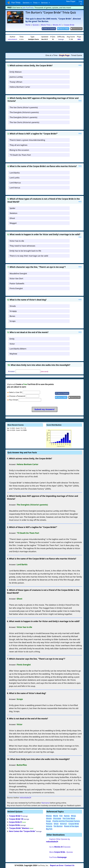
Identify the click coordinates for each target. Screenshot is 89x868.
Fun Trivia (14, 3)
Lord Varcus (15, 187)
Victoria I (64, 823)
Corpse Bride (14, 825)
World (56, 816)
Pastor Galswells (17, 283)
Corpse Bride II (15, 822)
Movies (49, 816)
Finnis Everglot (16, 288)
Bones (12, 316)
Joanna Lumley (16, 77)
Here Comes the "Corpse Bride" (22, 831)
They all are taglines (18, 145)
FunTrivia (58, 857)
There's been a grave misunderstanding (27, 140)
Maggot (13, 223)
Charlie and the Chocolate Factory (66, 821)
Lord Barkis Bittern (18, 349)
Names (67, 816)
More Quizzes (61, 852)
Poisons (49, 823)
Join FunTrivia (28, 8)
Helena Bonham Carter (20, 87)
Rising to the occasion (19, 150)
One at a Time (51, 55)
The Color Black (69, 818)
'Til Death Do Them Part (20, 155)
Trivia (36, 3)
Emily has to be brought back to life (25, 251)
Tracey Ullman (16, 82)
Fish (61, 816)
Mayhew (13, 354)
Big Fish (49, 829)
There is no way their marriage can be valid (29, 256)
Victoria (49, 826)
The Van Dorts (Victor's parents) (24, 107)
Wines (73, 816)
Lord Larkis (15, 177)
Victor (12, 344)
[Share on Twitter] (64, 29)
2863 (79, 39)
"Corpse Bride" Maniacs (19, 828)
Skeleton (13, 213)
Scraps (13, 321)
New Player (71, 1)
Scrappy (13, 311)
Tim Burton (58, 826)
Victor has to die (17, 241)
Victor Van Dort (16, 278)
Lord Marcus (15, 182)
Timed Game (77, 55)
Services (45, 3)
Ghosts (49, 818)
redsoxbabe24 (12, 39)
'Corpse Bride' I (15, 816)
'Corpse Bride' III (16, 819)
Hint (80, 65)
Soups (49, 821)
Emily (12, 339)
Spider (12, 208)
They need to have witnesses (22, 246)
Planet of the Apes (71, 826)
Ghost (12, 218)
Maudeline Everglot (18, 273)
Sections (26, 3)
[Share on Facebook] (51, 29)
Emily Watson (16, 72)
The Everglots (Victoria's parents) (24, 112)
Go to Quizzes (60, 847)
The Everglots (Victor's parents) (23, 117)
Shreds (13, 306)
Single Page (64, 55)
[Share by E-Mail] (77, 29)
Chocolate (57, 818)
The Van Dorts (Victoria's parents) (24, 122)
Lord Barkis (15, 172)
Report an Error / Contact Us (62, 865)
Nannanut (46, 803)
